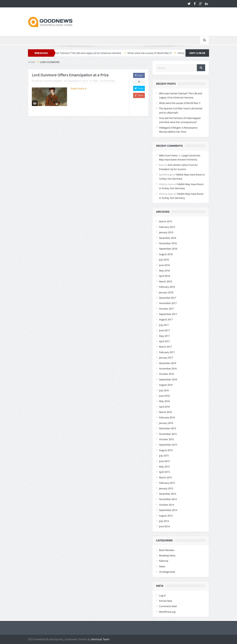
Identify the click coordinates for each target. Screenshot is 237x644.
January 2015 (166, 488)
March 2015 (165, 477)
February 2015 (167, 483)
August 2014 (166, 516)
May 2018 (164, 270)
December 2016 (168, 363)
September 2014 (168, 510)
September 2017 (168, 314)
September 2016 (168, 379)
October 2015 (166, 439)
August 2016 (166, 385)
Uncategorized (167, 572)
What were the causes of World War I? (156, 53)
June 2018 (164, 265)
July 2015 (164, 456)
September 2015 (168, 445)
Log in (162, 595)
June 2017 (164, 330)
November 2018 (168, 243)
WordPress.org (167, 612)
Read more (79, 88)
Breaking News (167, 555)
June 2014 (164, 526)
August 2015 (166, 450)
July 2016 (164, 390)
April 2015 (164, 472)
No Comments (108, 81)
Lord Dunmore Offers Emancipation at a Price (70, 75)
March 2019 (165, 221)
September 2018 (168, 249)
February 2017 (167, 352)
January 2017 (166, 358)
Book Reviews (167, 550)
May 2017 (164, 336)
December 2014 (168, 494)
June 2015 (164, 461)
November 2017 (168, 303)
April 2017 (164, 341)
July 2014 (164, 521)
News (95, 81)
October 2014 (166, 505)
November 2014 (168, 499)
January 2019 (166, 232)
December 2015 (168, 428)
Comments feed (168, 606)
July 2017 (164, 325)
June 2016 (164, 396)
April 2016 (164, 407)
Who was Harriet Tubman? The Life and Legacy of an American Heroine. (87, 53)
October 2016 (166, 374)
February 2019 (167, 227)
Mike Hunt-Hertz (168, 155)
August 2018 (166, 254)
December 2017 (168, 298)
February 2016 (167, 417)
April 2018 (164, 276)
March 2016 (165, 412)
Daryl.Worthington (52, 81)
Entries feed (166, 601)
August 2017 (166, 319)
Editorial (164, 561)
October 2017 (166, 309)
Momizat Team (100, 639)
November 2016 (168, 369)
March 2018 (165, 281)
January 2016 (166, 423)
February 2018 (167, 287)
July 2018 (164, 260)
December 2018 (168, 238)
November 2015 (168, 434)
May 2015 (164, 467)
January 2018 (166, 292)
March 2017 (165, 347)
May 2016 (164, 401)
